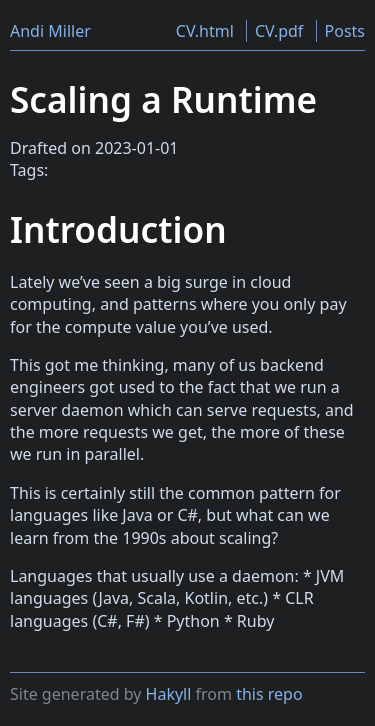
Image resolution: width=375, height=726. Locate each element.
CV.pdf (279, 31)
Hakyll (169, 694)
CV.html (205, 31)
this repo (269, 694)
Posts (345, 31)
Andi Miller (50, 31)
